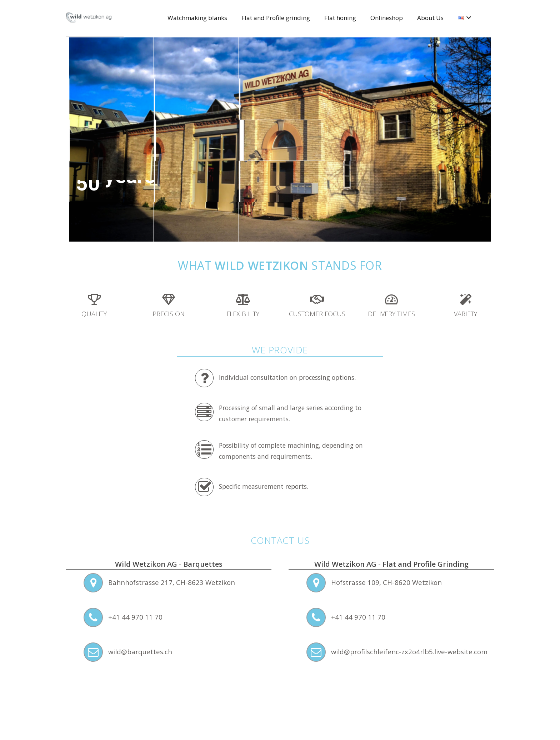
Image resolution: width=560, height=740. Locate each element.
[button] (467, 18)
